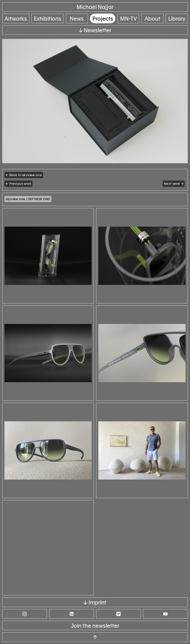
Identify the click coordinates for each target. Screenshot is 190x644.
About (152, 19)
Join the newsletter (95, 626)
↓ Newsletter (95, 30)
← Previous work (19, 184)
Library (177, 19)
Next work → (174, 184)
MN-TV (128, 19)
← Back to (24, 175)
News (77, 19)
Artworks (16, 19)
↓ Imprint (95, 603)
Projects (103, 19)
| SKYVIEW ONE (28, 199)
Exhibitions (48, 19)
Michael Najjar (95, 7)
